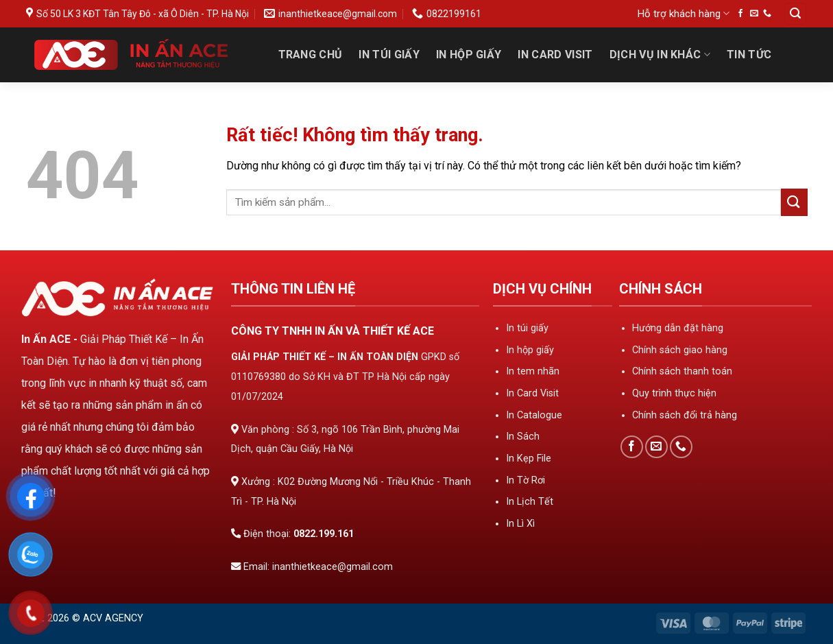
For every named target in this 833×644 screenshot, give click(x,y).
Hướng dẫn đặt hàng (678, 328)
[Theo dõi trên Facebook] (740, 14)
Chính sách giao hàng (680, 350)
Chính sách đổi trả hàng (685, 415)
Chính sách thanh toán (682, 371)
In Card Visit (555, 55)
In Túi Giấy (389, 55)
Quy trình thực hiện (674, 393)
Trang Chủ (311, 55)
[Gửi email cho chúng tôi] (754, 14)
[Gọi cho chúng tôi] (767, 14)
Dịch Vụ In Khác (660, 55)
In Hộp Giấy (469, 55)
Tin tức (749, 55)
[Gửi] (794, 202)
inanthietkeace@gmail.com (333, 567)
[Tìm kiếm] (795, 14)
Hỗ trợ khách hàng (684, 13)
